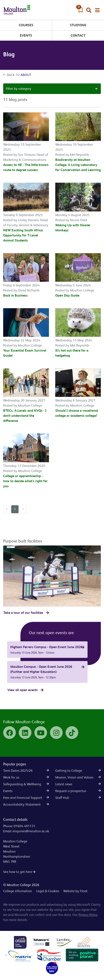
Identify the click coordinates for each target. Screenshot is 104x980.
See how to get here (19, 872)
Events (26, 35)
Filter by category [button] (19, 89)
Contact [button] (78, 35)
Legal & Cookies (48, 891)
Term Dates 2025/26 (26, 771)
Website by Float (75, 891)
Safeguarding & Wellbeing (26, 784)
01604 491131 (25, 826)
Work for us (26, 777)
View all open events (23, 690)
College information (18, 891)
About (26, 75)
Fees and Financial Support (26, 798)
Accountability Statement (26, 804)
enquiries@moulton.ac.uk (31, 831)
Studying (78, 25)
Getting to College (78, 771)
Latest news (78, 784)
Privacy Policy (88, 915)
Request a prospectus (78, 791)
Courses (26, 25)
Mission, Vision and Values (78, 777)
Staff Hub (78, 798)
